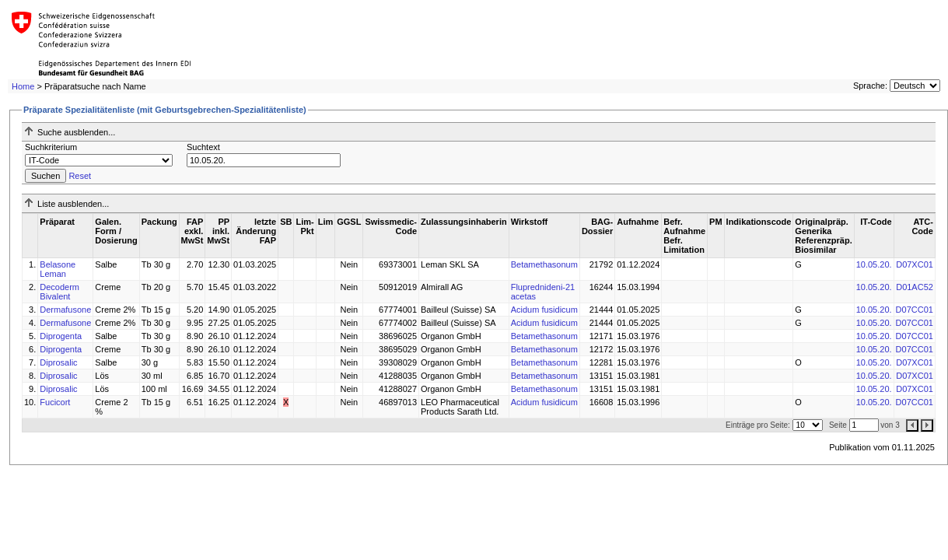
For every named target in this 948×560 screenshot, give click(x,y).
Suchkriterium (51, 147)
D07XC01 (915, 264)
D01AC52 (915, 287)
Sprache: (870, 86)
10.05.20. (874, 264)
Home (23, 86)
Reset (80, 176)
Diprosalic (58, 362)
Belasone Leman (58, 269)
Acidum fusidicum (544, 310)
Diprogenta (61, 336)
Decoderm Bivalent (59, 292)
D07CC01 (915, 310)
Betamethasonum (544, 264)
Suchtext (203, 147)
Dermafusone (65, 310)
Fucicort (55, 402)
